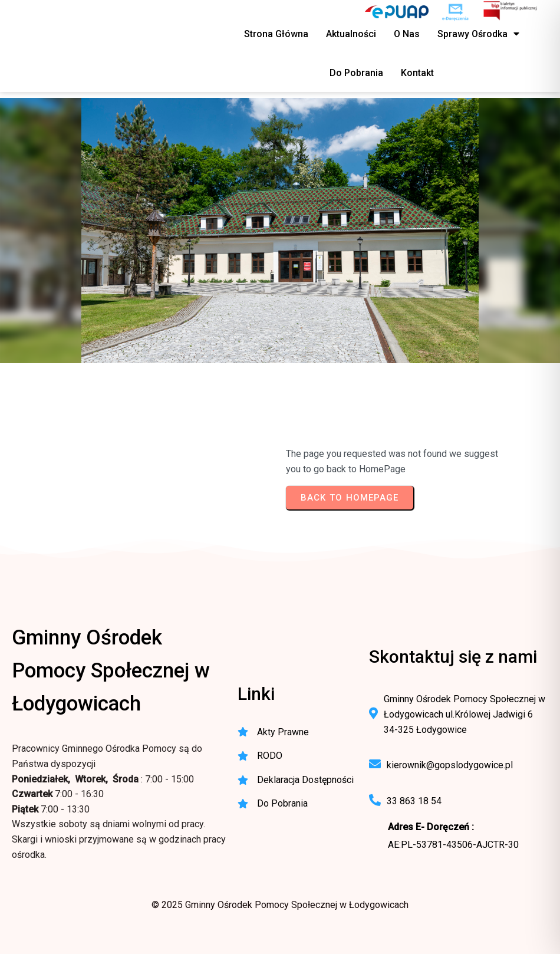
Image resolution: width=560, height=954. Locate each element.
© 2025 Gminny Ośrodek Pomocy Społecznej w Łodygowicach (280, 905)
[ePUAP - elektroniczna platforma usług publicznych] (397, 12)
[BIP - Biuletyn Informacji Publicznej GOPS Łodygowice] (511, 12)
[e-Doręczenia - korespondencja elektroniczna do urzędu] (455, 12)
